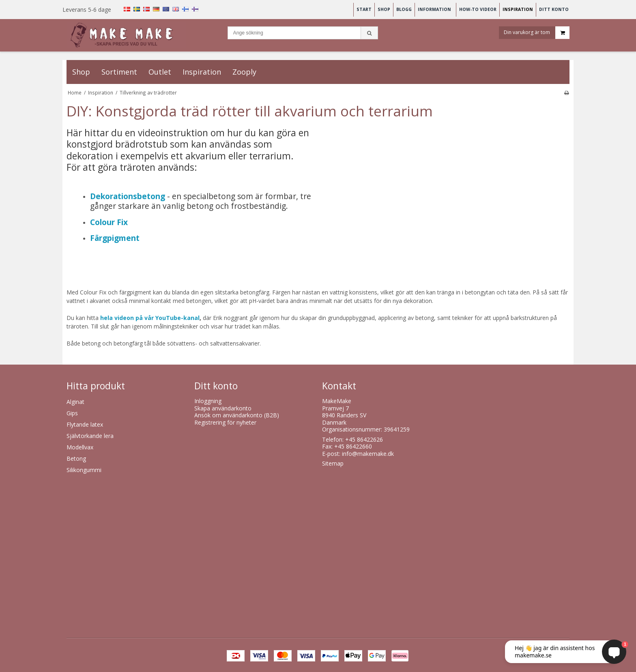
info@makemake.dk (368, 454)
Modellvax (80, 447)
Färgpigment (115, 238)
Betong (76, 458)
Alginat (75, 402)
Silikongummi (84, 470)
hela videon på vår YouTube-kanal (150, 318)
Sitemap (333, 463)
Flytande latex (85, 424)
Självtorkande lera (90, 436)
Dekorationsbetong (128, 196)
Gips (72, 413)
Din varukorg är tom (537, 34)
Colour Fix (109, 222)
